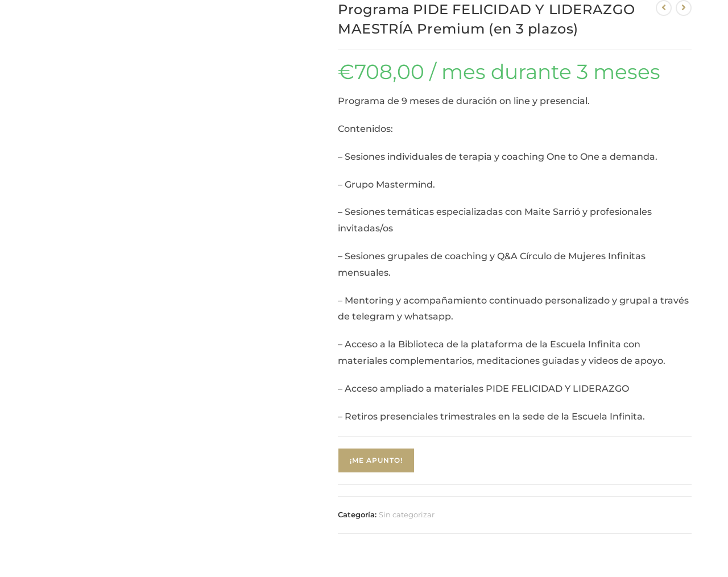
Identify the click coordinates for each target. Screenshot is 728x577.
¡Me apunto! (376, 460)
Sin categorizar (407, 514)
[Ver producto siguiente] (684, 8)
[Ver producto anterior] (664, 8)
